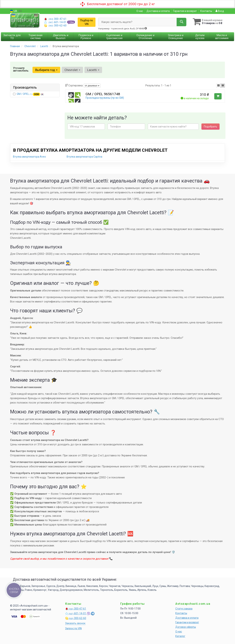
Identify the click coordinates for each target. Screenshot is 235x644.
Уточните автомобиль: (21, 69)
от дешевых (92, 86)
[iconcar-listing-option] (223, 86)
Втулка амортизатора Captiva (84, 157)
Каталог (180, 636)
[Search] (181, 22)
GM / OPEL (30, 94)
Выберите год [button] (46, 70)
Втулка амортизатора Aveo (29, 157)
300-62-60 (55, 25)
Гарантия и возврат (185, 11)
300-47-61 (55, 19)
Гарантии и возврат (187, 622)
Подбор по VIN (87, 22)
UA (14, 11)
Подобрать (210, 127)
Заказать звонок (75, 623)
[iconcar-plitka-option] (218, 86)
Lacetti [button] (93, 70)
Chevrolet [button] (72, 70)
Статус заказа (184, 609)
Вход (220, 11)
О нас (140, 11)
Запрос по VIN (73, 628)
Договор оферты (186, 627)
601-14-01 (56, 22)
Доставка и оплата (158, 11)
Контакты (206, 11)
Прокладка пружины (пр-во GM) (105, 98)
